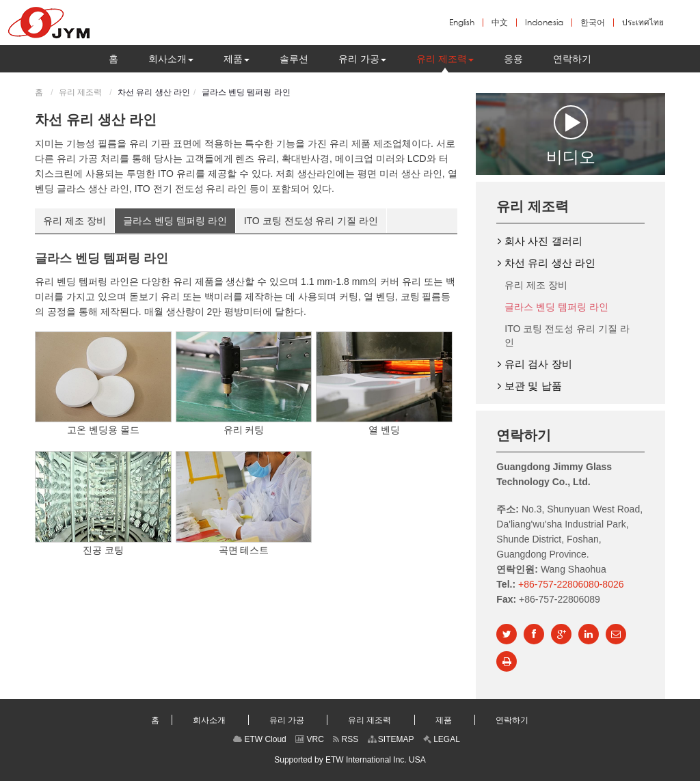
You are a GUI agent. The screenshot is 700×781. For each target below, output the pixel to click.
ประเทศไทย (643, 23)
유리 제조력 (80, 92)
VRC (310, 739)
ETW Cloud (260, 739)
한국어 (593, 23)
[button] (171, 59)
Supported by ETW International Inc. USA (350, 760)
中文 (500, 23)
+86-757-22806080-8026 (571, 584)
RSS (346, 739)
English (462, 23)
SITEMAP (391, 739)
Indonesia (544, 23)
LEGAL (442, 739)
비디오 (571, 135)
